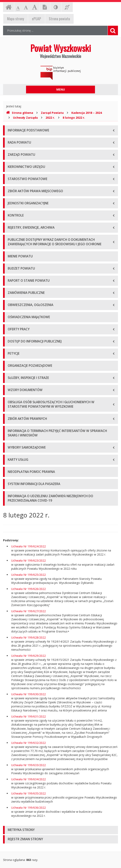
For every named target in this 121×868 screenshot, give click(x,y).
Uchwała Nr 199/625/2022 (28, 575)
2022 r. (50, 118)
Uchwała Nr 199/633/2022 (28, 765)
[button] (60, 830)
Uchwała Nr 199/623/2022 (28, 560)
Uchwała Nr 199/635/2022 (28, 793)
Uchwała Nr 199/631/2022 (28, 716)
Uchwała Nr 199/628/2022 (28, 637)
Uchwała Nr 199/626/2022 (28, 589)
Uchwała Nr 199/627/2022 (28, 611)
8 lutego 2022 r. (74, 118)
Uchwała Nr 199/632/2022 (28, 743)
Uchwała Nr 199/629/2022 (28, 656)
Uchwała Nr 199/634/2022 (28, 779)
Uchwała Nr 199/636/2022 (28, 808)
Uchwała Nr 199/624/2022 (28, 546)
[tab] (60, 830)
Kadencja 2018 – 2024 (87, 113)
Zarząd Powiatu (52, 113)
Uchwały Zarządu (25, 118)
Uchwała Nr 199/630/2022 (28, 694)
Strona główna (20, 113)
